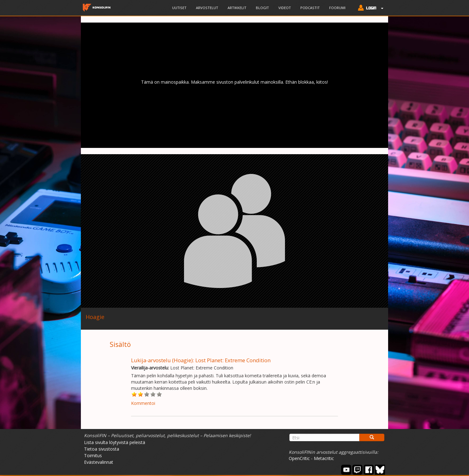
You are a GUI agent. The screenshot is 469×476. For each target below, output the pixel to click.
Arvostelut (207, 8)
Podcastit (310, 8)
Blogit (262, 8)
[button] (369, 8)
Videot (285, 8)
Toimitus (93, 455)
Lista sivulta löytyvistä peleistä (115, 442)
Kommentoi (143, 403)
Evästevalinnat (99, 462)
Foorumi (337, 8)
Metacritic (324, 458)
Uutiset (179, 8)
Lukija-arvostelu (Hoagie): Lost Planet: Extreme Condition (201, 360)
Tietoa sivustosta (102, 449)
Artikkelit (237, 8)
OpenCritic (299, 458)
